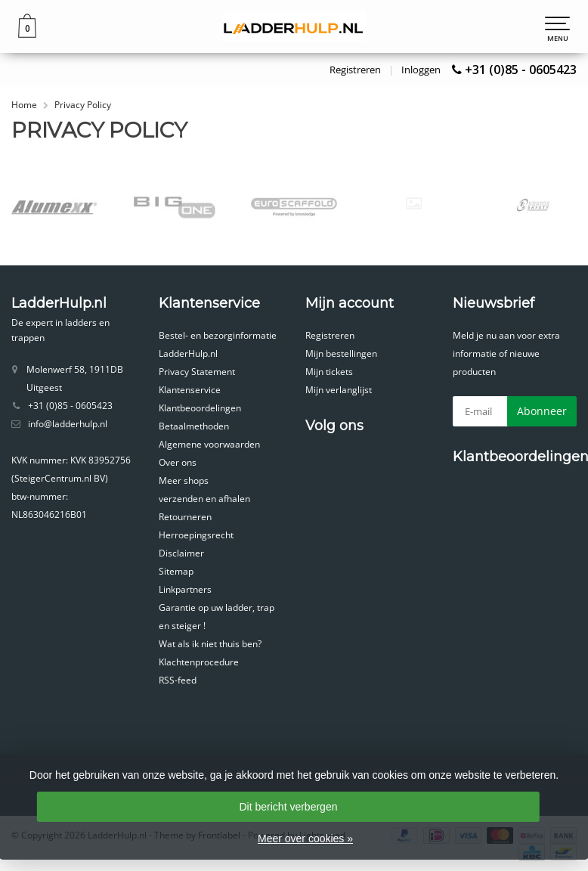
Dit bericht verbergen (289, 807)
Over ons (178, 462)
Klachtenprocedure (199, 662)
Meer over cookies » (305, 838)
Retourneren (185, 517)
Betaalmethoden (194, 426)
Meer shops (184, 480)
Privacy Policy (83, 105)
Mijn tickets (329, 372)
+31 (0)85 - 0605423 (521, 70)
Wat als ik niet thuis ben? (210, 644)
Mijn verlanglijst (339, 390)
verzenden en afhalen (204, 499)
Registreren (355, 70)
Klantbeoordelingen (200, 408)
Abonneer (542, 411)
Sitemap (176, 571)
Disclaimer (181, 553)
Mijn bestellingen (341, 353)
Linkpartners (185, 589)
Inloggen (421, 70)
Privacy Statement (197, 372)
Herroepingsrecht (196, 535)
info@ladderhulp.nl (68, 424)
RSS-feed (178, 680)
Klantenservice (190, 390)
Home (24, 105)
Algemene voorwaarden (209, 444)
